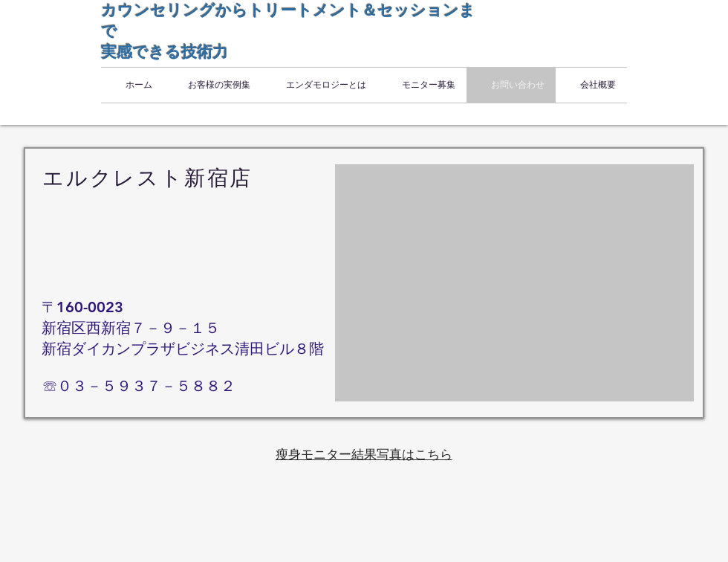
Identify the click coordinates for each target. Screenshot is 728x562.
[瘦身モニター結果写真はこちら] (364, 454)
